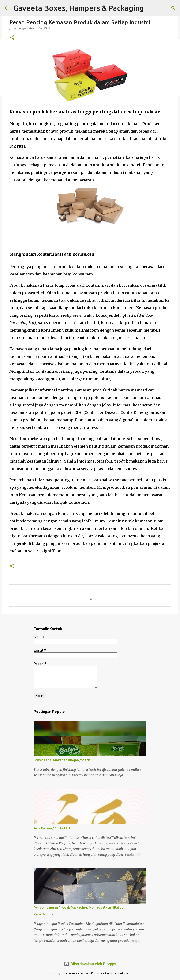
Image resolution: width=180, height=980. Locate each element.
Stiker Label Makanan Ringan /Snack (62, 760)
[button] (12, 38)
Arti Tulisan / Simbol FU (52, 828)
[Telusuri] (173, 8)
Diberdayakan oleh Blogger (90, 964)
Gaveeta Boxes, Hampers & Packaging (79, 8)
